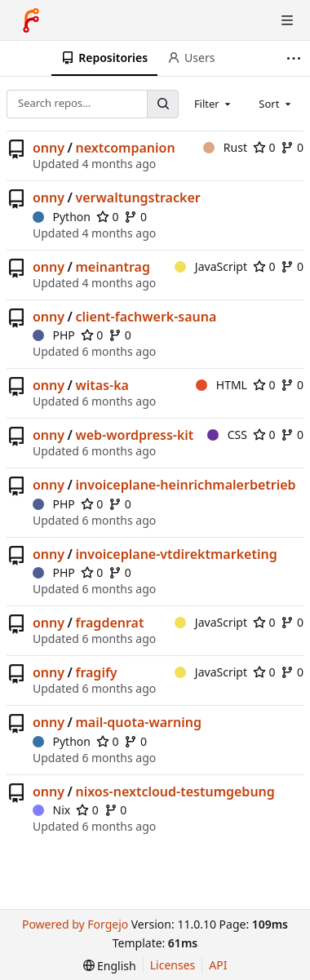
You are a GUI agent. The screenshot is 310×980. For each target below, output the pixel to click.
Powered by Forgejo (75, 924)
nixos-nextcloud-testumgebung (175, 792)
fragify (96, 672)
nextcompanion (125, 148)
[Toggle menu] (287, 20)
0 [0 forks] (292, 147)
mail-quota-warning (138, 722)
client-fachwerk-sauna (146, 317)
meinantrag (113, 267)
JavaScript (211, 266)
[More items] (296, 58)
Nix (51, 810)
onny (49, 148)
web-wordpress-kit (134, 435)
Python (62, 217)
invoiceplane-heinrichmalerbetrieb (185, 485)
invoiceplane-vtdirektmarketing (176, 554)
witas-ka (102, 385)
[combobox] (214, 104)
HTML (221, 385)
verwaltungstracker (137, 197)
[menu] (110, 966)
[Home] (31, 20)
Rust (225, 147)
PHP (54, 335)
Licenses (173, 965)
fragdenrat (109, 623)
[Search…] (162, 104)
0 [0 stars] (264, 147)
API (218, 965)
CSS (227, 435)
